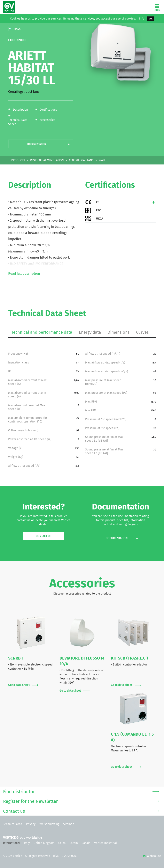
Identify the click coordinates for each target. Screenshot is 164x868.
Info (142, 19)
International (12, 843)
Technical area (13, 824)
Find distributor (81, 791)
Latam (74, 843)
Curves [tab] (142, 332)
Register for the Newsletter (81, 801)
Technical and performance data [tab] (42, 332)
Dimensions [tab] (119, 332)
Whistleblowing (49, 824)
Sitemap (69, 824)
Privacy (31, 824)
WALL (102, 160)
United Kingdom (44, 843)
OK (151, 19)
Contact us (44, 536)
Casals (86, 843)
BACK (17, 29)
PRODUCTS (18, 160)
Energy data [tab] (90, 332)
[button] (41, 144)
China (62, 843)
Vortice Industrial (106, 843)
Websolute (152, 856)
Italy (27, 843)
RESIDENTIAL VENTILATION (47, 160)
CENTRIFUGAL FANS (81, 160)
